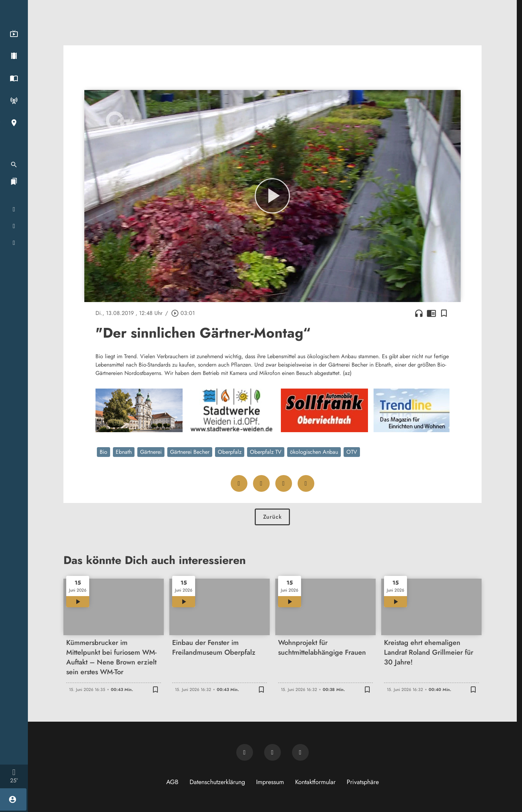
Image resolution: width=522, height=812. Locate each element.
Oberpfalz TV (266, 452)
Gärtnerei (151, 452)
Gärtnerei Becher (190, 452)
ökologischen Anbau (314, 452)
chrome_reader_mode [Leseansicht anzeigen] (431, 313)
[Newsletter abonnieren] (245, 752)
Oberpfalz (230, 452)
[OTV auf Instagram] (300, 752)
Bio (103, 452)
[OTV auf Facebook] (272, 752)
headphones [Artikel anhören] (419, 313)
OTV (352, 452)
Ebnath (124, 452)
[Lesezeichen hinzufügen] (444, 313)
